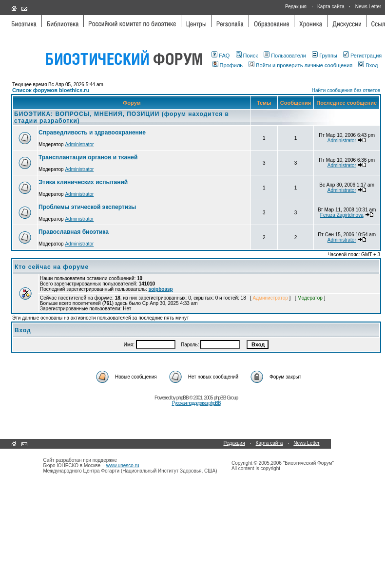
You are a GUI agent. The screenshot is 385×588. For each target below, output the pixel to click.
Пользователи (285, 56)
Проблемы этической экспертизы (87, 207)
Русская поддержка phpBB (196, 403)
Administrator (79, 144)
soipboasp (161, 289)
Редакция (296, 7)
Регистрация (362, 56)
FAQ (221, 56)
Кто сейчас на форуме (52, 267)
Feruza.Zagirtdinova (342, 215)
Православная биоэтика (74, 232)
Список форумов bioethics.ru (51, 90)
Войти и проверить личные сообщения (300, 65)
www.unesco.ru (123, 465)
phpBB (183, 398)
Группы (325, 56)
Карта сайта (331, 7)
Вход (368, 65)
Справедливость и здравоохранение (92, 133)
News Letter (368, 7)
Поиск (247, 56)
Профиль (228, 65)
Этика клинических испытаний (83, 182)
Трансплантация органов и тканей (88, 157)
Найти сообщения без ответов (346, 90)
